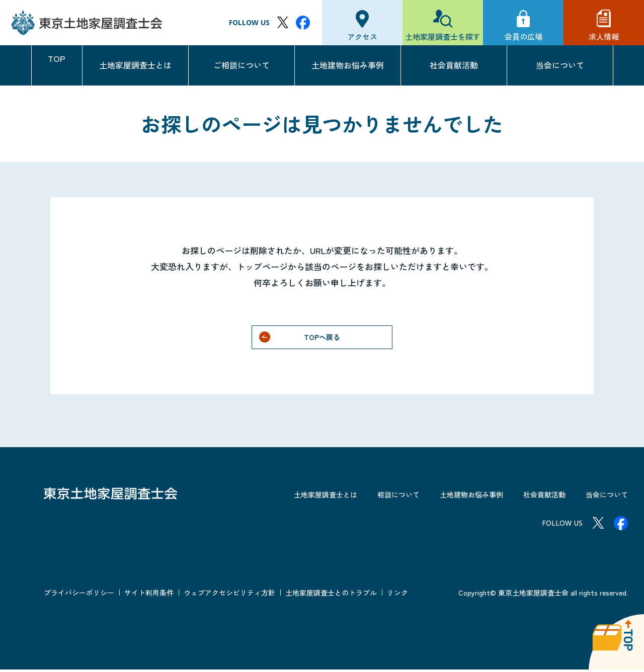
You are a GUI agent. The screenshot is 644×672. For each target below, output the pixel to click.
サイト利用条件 (149, 595)
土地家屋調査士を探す (443, 36)
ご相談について (242, 65)
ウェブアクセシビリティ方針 (229, 595)
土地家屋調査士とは (135, 65)
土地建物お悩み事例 (348, 65)
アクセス (362, 36)
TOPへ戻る (322, 338)
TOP (57, 65)
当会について (560, 65)
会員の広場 (524, 36)
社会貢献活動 (454, 65)
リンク (397, 595)
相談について (374, 496)
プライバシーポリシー (79, 595)
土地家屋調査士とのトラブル (331, 595)
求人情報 (604, 36)
